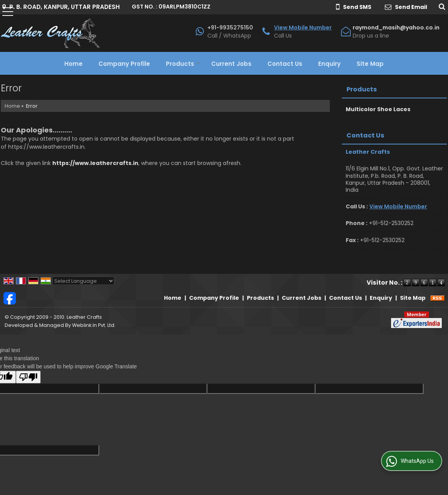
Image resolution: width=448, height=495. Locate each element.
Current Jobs (231, 64)
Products (183, 64)
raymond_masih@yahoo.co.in (396, 27)
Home (73, 64)
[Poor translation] (28, 377)
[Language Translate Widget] (83, 281)
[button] (303, 27)
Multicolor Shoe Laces (378, 109)
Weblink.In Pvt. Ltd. (94, 325)
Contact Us (285, 64)
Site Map (370, 64)
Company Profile (124, 64)
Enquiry (329, 64)
